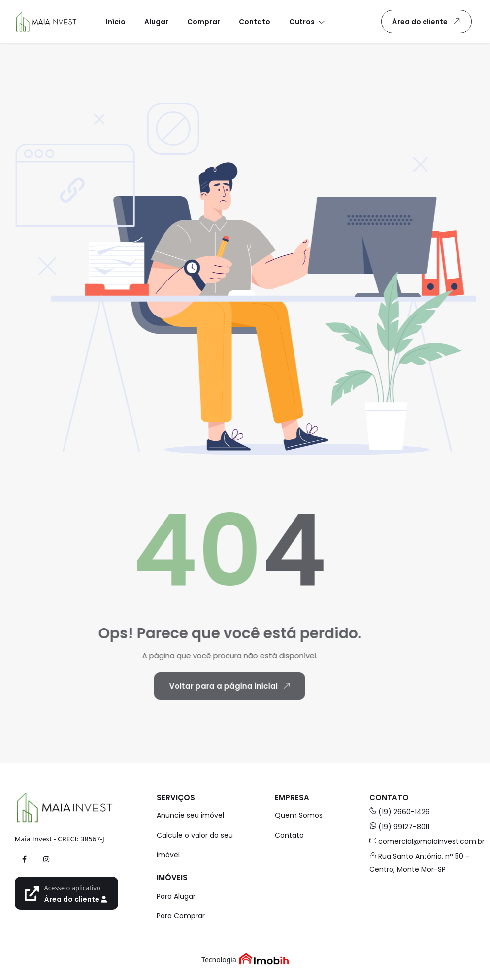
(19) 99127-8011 (399, 827)
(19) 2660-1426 (400, 812)
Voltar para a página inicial (214, 686)
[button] (306, 21)
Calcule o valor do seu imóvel (195, 845)
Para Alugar (176, 896)
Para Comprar (181, 916)
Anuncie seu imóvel (190, 815)
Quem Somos (299, 815)
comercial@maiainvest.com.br (423, 841)
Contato (289, 835)
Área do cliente (428, 21)
